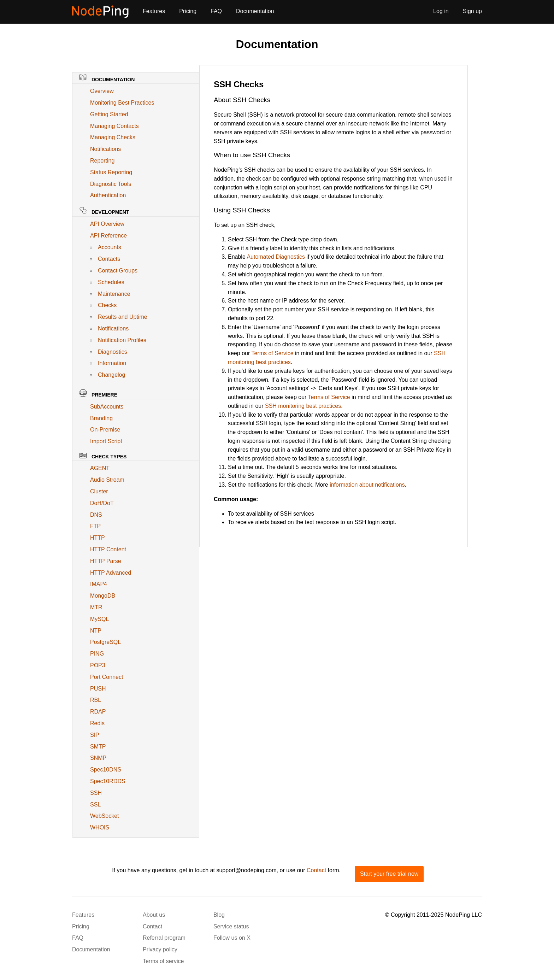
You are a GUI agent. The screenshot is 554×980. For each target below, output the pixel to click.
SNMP (98, 758)
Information (112, 363)
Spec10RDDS (108, 781)
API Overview (107, 224)
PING (97, 654)
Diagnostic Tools (111, 184)
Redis (97, 723)
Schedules (111, 282)
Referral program (164, 938)
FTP (95, 526)
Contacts (109, 259)
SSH (96, 793)
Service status (231, 926)
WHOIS (100, 828)
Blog (219, 915)
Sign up (472, 11)
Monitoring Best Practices (122, 103)
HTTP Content (108, 549)
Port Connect (107, 677)
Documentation (255, 11)
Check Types (103, 456)
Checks (107, 305)
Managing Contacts (114, 126)
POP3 (98, 665)
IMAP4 (99, 584)
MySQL (99, 619)
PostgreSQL (105, 642)
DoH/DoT (102, 503)
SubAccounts (107, 407)
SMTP (98, 747)
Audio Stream (107, 480)
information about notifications (367, 485)
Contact (316, 870)
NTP (96, 631)
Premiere (98, 394)
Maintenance (114, 294)
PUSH (98, 689)
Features (154, 11)
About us (154, 915)
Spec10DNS (106, 770)
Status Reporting (111, 172)
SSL (95, 805)
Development (104, 211)
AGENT (100, 468)
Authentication (108, 195)
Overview (102, 91)
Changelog (111, 375)
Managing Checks (113, 137)
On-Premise (105, 430)
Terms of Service (272, 353)
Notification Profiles (122, 340)
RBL (96, 700)
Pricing (188, 11)
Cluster (99, 491)
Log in (441, 11)
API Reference (108, 236)
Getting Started (109, 114)
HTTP (98, 538)
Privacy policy (160, 949)
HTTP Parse (106, 561)
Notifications (105, 149)
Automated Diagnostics (276, 257)
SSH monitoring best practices (303, 406)
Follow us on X (232, 938)
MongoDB (103, 596)
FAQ (216, 11)
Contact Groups (118, 271)
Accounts (110, 247)
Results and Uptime (123, 317)
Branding (101, 418)
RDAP (98, 712)
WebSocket (105, 816)
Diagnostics (113, 352)
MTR (96, 607)
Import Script (106, 441)
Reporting (102, 161)
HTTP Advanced (111, 573)
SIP (95, 735)
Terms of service (163, 961)
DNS (96, 515)
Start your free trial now (389, 874)
